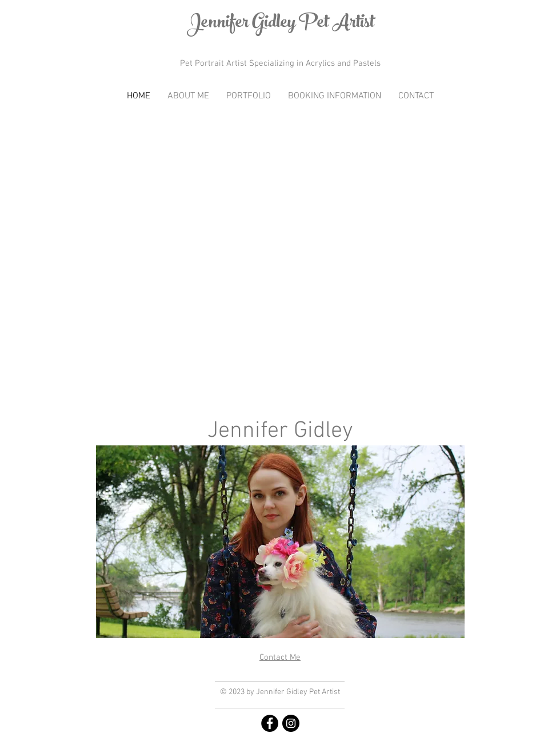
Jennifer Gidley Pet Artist (281, 24)
